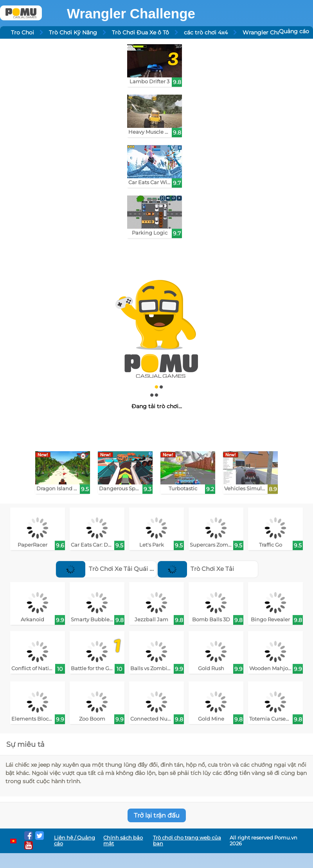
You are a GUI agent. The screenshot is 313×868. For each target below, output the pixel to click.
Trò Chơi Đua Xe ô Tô (140, 32)
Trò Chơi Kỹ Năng (73, 32)
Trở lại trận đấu (157, 815)
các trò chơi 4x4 (206, 32)
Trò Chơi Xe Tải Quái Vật (107, 569)
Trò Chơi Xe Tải (196, 569)
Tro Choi (22, 32)
